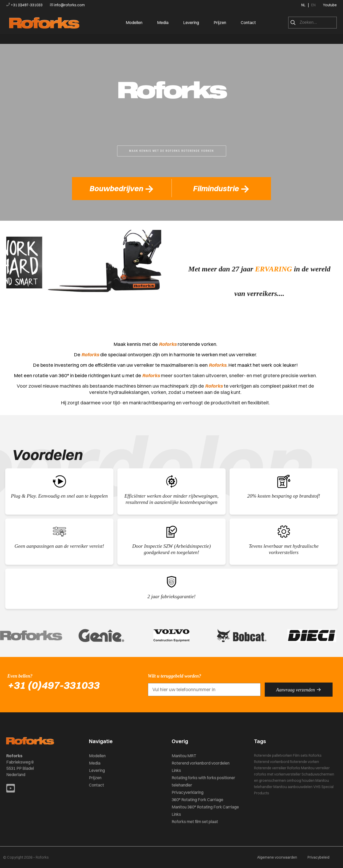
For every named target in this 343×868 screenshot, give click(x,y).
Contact (248, 22)
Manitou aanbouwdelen (293, 787)
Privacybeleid (318, 857)
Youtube (330, 5)
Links (176, 770)
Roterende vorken (304, 762)
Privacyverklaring (188, 792)
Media (163, 22)
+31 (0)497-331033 (25, 5)
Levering (191, 22)
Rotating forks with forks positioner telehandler (203, 781)
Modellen (134, 22)
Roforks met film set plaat (195, 822)
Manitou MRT (184, 756)
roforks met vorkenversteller (277, 774)
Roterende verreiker (270, 768)
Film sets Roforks (307, 755)
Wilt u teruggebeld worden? (175, 676)
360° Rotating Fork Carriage (197, 800)
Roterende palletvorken (273, 755)
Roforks (294, 768)
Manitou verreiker (315, 768)
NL (303, 5)
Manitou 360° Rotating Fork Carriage (205, 807)
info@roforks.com (67, 5)
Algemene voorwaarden (277, 857)
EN (313, 5)
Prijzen (220, 22)
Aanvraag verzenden (299, 690)
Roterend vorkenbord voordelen (201, 763)
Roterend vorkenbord (272, 762)
